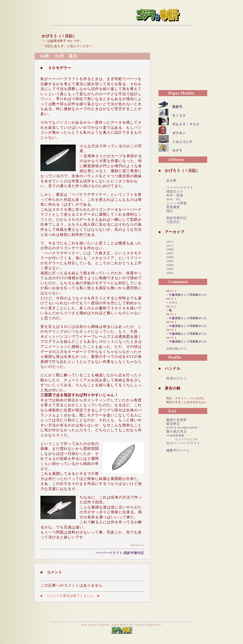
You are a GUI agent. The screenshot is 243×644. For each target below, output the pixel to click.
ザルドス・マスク (186, 124)
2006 (170, 257)
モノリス (179, 115)
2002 (170, 273)
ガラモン (179, 133)
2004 (170, 265)
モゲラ (177, 151)
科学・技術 (175, 195)
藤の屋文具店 (177, 431)
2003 (170, 269)
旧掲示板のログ (177, 349)
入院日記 (173, 222)
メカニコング (182, 142)
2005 (170, 261)
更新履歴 (173, 207)
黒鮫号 (177, 107)
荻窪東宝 (173, 424)
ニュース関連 (177, 203)
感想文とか (175, 191)
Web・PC (173, 199)
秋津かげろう (177, 378)
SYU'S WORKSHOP (182, 428)
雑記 (170, 211)
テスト (173, 303)
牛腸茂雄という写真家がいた (188, 295)
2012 (170, 242)
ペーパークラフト (109, 553)
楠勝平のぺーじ (178, 450)
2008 (170, 249)
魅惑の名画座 (177, 420)
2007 (170, 253)
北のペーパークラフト (183, 443)
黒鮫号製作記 (134, 553)
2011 (170, 245)
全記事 (171, 180)
